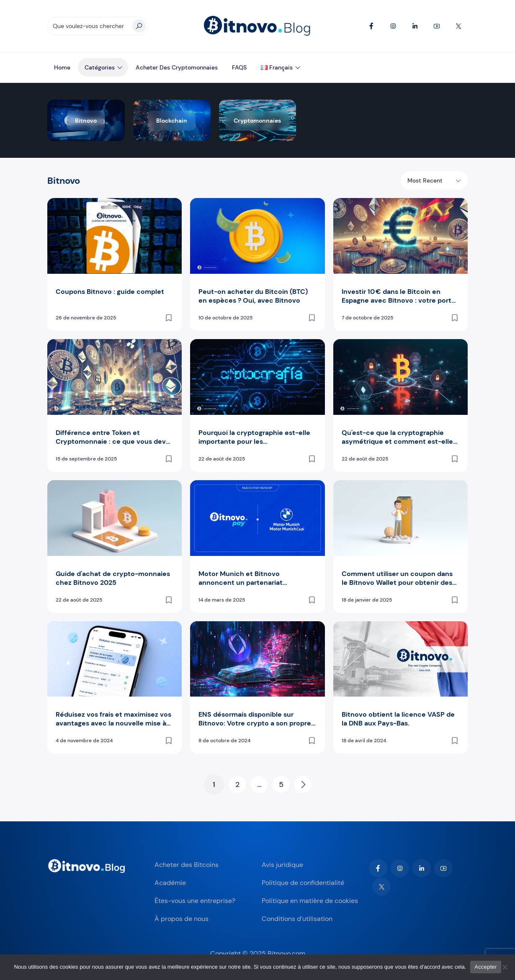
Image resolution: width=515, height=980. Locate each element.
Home (62, 67)
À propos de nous (182, 919)
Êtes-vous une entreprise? (195, 901)
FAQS (239, 67)
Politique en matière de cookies (310, 901)
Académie (170, 883)
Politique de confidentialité (303, 883)
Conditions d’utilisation (297, 919)
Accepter (485, 967)
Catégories (100, 67)
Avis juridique (282, 865)
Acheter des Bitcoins (187, 865)
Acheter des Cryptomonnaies (177, 67)
